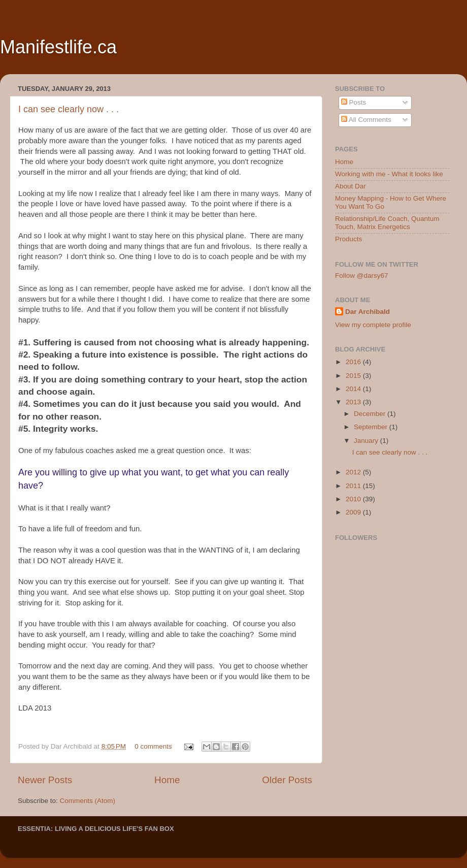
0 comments (153, 746)
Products (348, 239)
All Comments (366, 120)
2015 (354, 376)
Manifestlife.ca (58, 47)
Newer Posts (45, 780)
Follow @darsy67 (362, 276)
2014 (354, 389)
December (371, 414)
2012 (354, 472)
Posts (354, 102)
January (367, 441)
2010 (354, 499)
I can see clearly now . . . (69, 109)
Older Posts (287, 780)
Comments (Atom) (88, 801)
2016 (354, 362)
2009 (354, 512)
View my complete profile (373, 325)
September (372, 427)
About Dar (351, 186)
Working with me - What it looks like (389, 174)
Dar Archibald (368, 312)
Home (167, 780)
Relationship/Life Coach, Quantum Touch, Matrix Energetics (387, 223)
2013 (354, 402)
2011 (354, 486)
